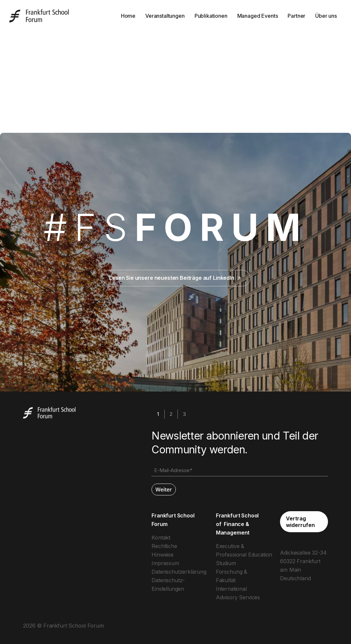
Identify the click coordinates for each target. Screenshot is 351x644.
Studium (226, 563)
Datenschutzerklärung (179, 572)
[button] (304, 522)
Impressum (165, 563)
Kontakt (161, 537)
